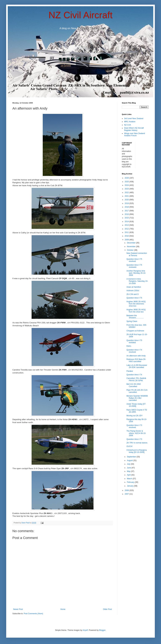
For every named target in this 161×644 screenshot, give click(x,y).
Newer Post (18, 609)
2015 (127, 218)
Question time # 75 (134, 298)
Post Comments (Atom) (33, 614)
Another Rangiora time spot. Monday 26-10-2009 (136, 273)
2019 (127, 203)
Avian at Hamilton (134, 287)
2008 (127, 490)
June (129, 468)
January (131, 486)
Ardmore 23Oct (133, 291)
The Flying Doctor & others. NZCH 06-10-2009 (136, 433)
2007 (127, 494)
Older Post (107, 609)
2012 (127, 229)
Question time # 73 (134, 439)
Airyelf (85, 630)
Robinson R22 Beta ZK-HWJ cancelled (136, 360)
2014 (127, 222)
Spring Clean (132, 321)
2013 (127, 225)
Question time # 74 (134, 375)
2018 (127, 207)
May (129, 471)
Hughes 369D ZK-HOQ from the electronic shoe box (136, 304)
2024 (127, 185)
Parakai (130, 371)
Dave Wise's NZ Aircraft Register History (134, 129)
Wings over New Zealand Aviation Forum (135, 135)
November (132, 247)
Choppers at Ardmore (135, 331)
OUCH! (129, 446)
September (132, 457)
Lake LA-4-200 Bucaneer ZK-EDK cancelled (137, 366)
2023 (127, 189)
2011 (127, 232)
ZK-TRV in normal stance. (137, 443)
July (129, 464)
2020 (127, 200)
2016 (127, 214)
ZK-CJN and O (133, 294)
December (132, 243)
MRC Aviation (130, 122)
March (130, 479)
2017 (127, 211)
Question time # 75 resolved (134, 260)
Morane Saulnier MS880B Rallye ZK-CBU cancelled (137, 398)
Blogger (102, 630)
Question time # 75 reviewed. (134, 266)
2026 (127, 178)
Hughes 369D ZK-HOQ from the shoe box (136, 311)
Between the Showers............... (135, 317)
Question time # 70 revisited (134, 341)
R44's (129, 346)
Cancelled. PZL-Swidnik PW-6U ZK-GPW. (136, 379)
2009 (127, 240)
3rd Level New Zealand (134, 119)
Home (63, 609)
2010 (127, 236)
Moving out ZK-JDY (135, 416)
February (131, 482)
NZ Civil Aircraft (80, 15)
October (131, 250)
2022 (127, 193)
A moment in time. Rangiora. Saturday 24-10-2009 (137, 281)
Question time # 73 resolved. (134, 426)
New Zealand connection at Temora (137, 254)
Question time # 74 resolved (134, 351)
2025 (127, 182)
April (129, 475)
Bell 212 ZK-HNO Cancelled (134, 385)
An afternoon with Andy (136, 356)
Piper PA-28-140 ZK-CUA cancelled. (137, 391)
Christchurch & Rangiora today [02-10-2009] (137, 451)
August (130, 460)
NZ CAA (128, 125)
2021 (127, 196)
